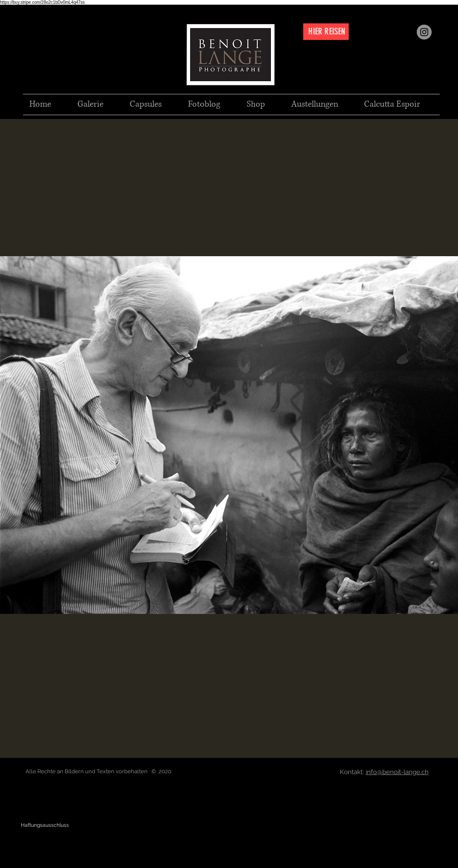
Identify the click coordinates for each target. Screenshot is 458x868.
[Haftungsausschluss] (45, 825)
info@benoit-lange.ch (397, 772)
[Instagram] (424, 32)
